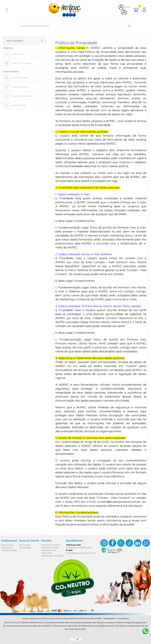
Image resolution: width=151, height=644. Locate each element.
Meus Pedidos (25, 548)
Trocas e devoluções (20, 87)
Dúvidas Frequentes (20, 78)
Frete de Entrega (19, 105)
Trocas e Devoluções (50, 545)
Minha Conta (25, 545)
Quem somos (18, 54)
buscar (129, 26)
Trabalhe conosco (9, 550)
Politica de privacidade (21, 63)
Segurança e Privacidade (52, 556)
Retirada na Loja (49, 550)
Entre (128, 7)
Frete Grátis (46, 553)
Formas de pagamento (22, 96)
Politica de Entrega (50, 548)
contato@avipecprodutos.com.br (81, 553)
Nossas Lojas (7, 548)
